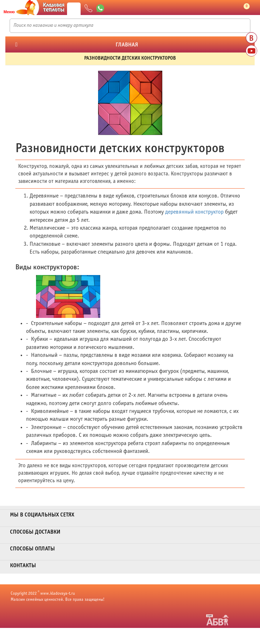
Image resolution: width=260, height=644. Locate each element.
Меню (9, 12)
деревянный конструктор (194, 212)
